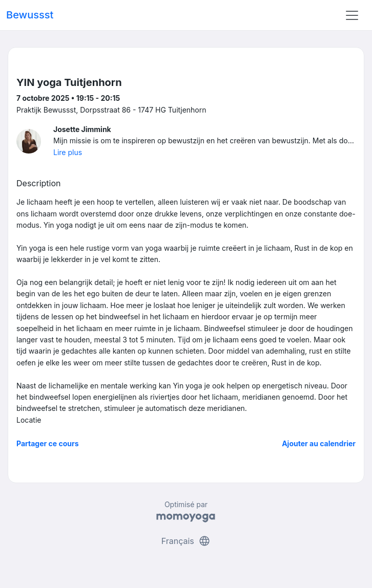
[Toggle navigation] (352, 15)
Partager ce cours (48, 443)
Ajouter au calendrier (319, 443)
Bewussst (30, 15)
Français (186, 541)
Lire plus (68, 152)
